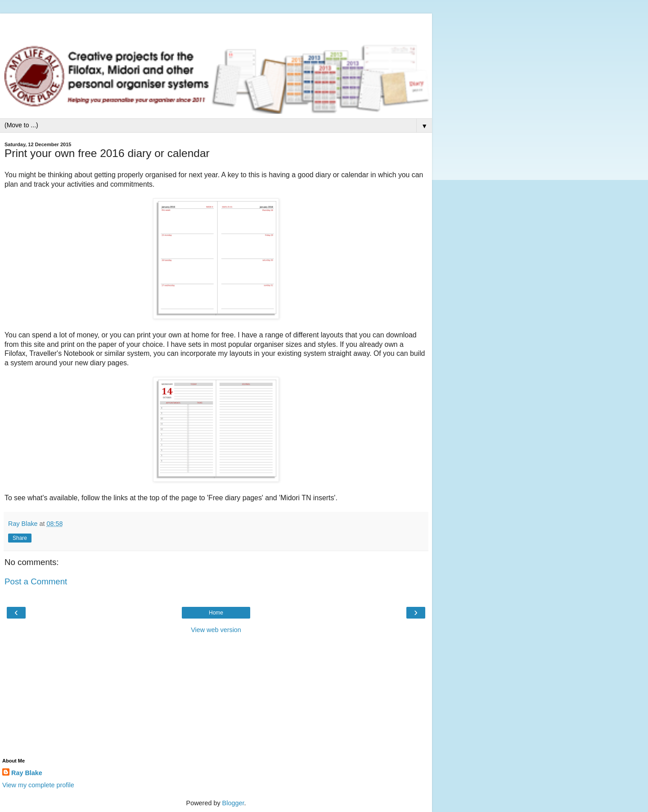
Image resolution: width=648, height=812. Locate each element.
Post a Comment (36, 581)
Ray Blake (27, 773)
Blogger (233, 803)
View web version (216, 630)
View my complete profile (38, 785)
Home (216, 613)
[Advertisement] (216, 25)
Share (20, 538)
